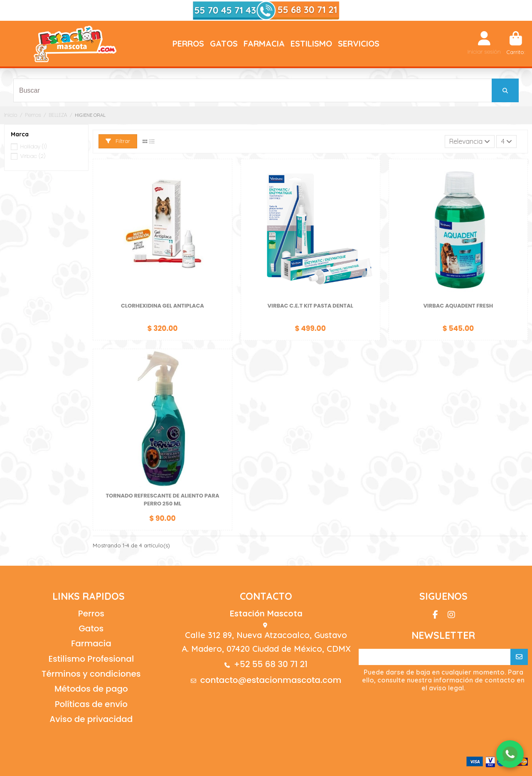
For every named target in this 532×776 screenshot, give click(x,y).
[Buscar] (505, 90)
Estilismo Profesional (91, 659)
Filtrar (118, 141)
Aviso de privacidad (91, 719)
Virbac (33, 156)
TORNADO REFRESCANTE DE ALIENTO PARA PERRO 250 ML (162, 500)
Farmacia (91, 643)
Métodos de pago (91, 689)
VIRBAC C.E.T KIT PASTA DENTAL (310, 306)
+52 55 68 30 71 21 (271, 664)
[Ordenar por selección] (470, 142)
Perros (91, 613)
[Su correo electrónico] (435, 657)
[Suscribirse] (519, 657)
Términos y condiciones (91, 674)
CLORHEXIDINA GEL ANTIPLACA (163, 306)
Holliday (34, 147)
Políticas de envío (91, 704)
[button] (188, 44)
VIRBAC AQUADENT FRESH (458, 306)
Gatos (91, 628)
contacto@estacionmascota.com (271, 680)
